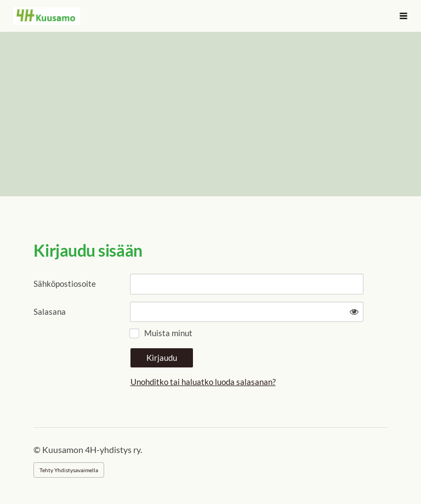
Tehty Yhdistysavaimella (69, 470)
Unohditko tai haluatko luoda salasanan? (203, 382)
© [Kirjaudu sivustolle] (38, 449)
